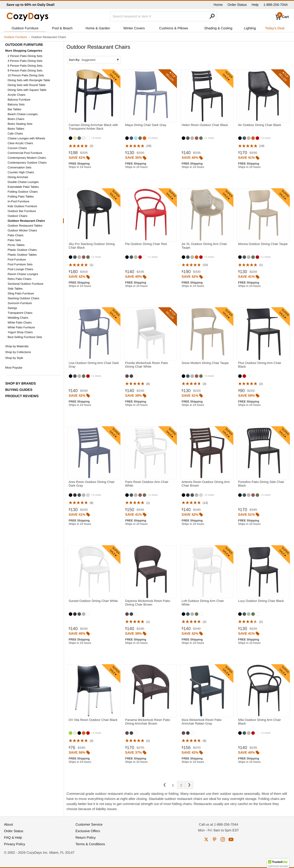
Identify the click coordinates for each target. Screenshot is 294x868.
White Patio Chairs (20, 323)
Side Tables (15, 289)
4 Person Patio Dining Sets (25, 61)
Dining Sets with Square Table (27, 90)
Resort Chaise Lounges (23, 274)
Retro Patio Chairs (20, 279)
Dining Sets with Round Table (27, 85)
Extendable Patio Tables (23, 187)
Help (255, 5)
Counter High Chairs (21, 172)
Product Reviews (22, 396)
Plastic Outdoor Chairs (22, 250)
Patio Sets (14, 240)
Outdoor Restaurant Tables (25, 226)
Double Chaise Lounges (23, 182)
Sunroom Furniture (20, 303)
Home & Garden (98, 28)
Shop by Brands (21, 383)
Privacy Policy (15, 844)
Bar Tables (15, 109)
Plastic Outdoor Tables (22, 255)
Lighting (250, 28)
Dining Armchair (18, 177)
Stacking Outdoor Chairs (24, 298)
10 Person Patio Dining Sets (26, 75)
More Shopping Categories (24, 51)
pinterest (215, 839)
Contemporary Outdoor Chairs (27, 163)
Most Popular (14, 368)
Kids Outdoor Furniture (22, 206)
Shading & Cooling (218, 28)
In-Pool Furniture (19, 201)
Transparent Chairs (20, 313)
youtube (231, 839)
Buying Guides (19, 390)
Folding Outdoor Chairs (23, 192)
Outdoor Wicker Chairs (22, 230)
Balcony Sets (16, 104)
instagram (223, 839)
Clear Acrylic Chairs (20, 143)
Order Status (237, 5)
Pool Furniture (17, 260)
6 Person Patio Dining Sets (25, 66)
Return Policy (86, 837)
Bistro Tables (16, 129)
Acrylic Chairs (17, 95)
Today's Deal (275, 28)
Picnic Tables (16, 245)
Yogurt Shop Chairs (20, 332)
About (9, 824)
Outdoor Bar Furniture (22, 211)
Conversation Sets (20, 167)
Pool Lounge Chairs (20, 269)
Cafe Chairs (15, 134)
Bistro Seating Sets (20, 124)
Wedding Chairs (18, 318)
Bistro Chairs (16, 119)
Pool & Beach (62, 28)
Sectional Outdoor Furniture (26, 284)
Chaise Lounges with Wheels (27, 138)
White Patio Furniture (21, 327)
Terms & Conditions (90, 844)
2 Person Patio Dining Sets (25, 56)
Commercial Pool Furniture (25, 153)
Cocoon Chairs (17, 148)
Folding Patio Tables (21, 197)
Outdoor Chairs (18, 216)
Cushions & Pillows (174, 28)
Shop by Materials (17, 346)
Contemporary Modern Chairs (27, 158)
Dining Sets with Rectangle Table (29, 80)
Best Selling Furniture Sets (25, 337)
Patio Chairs (16, 235)
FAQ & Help (13, 837)
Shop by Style (14, 358)
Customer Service (89, 824)
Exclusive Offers (88, 831)
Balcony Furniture (19, 100)
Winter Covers (134, 28)
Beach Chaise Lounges (23, 114)
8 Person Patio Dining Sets (25, 71)
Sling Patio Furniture (21, 293)
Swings (12, 308)
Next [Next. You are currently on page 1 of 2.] (189, 785)
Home (218, 5)
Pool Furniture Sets (20, 264)
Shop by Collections (18, 352)
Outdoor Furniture (25, 28)
